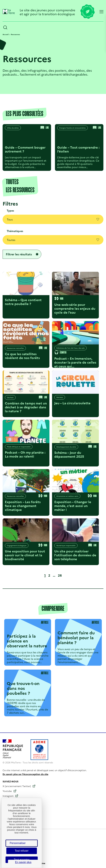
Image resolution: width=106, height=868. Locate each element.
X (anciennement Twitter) (17, 786)
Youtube (7, 791)
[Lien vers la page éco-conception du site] (88, 12)
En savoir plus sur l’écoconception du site (25, 774)
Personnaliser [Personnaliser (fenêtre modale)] (18, 843)
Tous (53, 219)
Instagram (8, 796)
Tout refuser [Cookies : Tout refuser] (22, 851)
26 (60, 575)
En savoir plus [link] (23, 862)
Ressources (15, 34)
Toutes (53, 240)
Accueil (6, 34)
